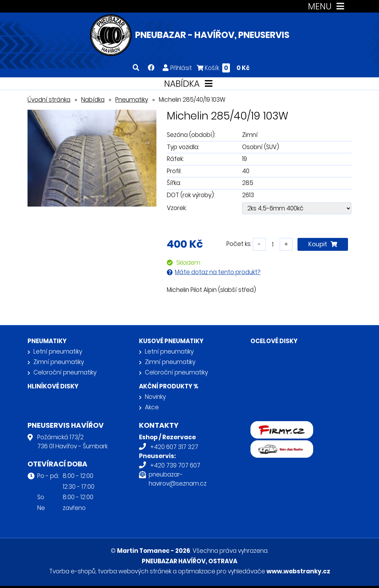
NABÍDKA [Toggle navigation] (190, 84)
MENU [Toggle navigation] (328, 6)
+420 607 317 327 (174, 447)
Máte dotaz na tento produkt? (218, 272)
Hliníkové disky (53, 386)
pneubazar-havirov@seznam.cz (178, 479)
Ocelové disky (274, 341)
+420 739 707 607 (175, 465)
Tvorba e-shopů (72, 571)
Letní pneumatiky (58, 351)
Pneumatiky (132, 100)
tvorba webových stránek (135, 571)
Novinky (155, 397)
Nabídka (93, 100)
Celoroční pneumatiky (65, 372)
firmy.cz (262, 426)
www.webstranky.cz (298, 571)
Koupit (323, 244)
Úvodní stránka (49, 100)
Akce (152, 407)
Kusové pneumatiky (171, 341)
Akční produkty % (169, 386)
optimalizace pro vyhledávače (222, 571)
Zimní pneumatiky (59, 362)
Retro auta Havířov (277, 445)
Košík (223, 68)
